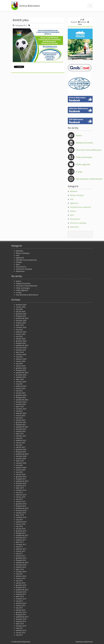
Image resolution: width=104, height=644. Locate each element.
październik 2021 (22, 427)
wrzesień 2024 (21, 348)
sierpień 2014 (21, 621)
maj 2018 (19, 520)
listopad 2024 (21, 343)
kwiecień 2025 (21, 332)
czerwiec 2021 (21, 436)
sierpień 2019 (21, 486)
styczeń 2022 (21, 420)
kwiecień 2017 (21, 549)
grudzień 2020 (21, 449)
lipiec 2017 (20, 542)
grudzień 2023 (21, 368)
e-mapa (79, 172)
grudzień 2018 (21, 504)
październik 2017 (22, 535)
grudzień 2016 (21, 558)
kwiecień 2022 (21, 413)
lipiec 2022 (20, 406)
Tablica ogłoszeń (83, 164)
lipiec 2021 (20, 434)
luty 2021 (19, 445)
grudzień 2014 (21, 612)
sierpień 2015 (21, 594)
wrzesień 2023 (21, 375)
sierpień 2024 (21, 350)
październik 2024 (22, 345)
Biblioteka (74, 191)
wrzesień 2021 (21, 429)
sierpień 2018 (21, 513)
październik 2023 (22, 373)
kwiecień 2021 (21, 440)
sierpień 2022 (21, 404)
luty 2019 (19, 499)
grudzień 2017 (21, 531)
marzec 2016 (21, 578)
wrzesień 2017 (21, 538)
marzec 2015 (21, 605)
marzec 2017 (21, 551)
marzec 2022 (21, 416)
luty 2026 (19, 309)
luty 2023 (19, 391)
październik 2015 (22, 590)
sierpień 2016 (21, 567)
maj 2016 (19, 574)
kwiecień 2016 (21, 576)
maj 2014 (19, 628)
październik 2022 (22, 400)
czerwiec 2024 (21, 354)
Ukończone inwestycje (78, 223)
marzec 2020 (21, 470)
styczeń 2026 (21, 311)
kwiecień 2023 (21, 386)
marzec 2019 (21, 497)
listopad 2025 (21, 316)
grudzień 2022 (21, 395)
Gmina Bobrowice (30, 6)
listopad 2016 (21, 560)
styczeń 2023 (21, 393)
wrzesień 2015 (21, 592)
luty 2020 (19, 472)
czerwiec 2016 (21, 572)
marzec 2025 (21, 334)
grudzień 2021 (21, 422)
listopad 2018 (21, 506)
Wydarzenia (74, 227)
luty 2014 (19, 635)
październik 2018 (22, 508)
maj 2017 (19, 547)
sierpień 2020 (21, 458)
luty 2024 (19, 364)
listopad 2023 (21, 370)
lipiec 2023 (20, 379)
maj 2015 (19, 601)
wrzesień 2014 (21, 619)
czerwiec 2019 (21, 490)
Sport (72, 215)
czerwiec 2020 (21, 463)
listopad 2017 (21, 533)
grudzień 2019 (21, 477)
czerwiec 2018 (21, 517)
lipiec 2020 (20, 461)
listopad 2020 (21, 452)
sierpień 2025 (21, 323)
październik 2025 (22, 318)
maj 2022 (19, 411)
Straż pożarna (75, 219)
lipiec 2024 (20, 352)
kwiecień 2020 (21, 468)
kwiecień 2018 (21, 522)
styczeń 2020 (21, 474)
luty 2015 (19, 608)
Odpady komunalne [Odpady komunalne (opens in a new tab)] (84, 143)
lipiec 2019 (20, 488)
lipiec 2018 (20, 515)
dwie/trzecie (88, 642)
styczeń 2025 (21, 339)
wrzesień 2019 (21, 483)
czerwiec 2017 (21, 544)
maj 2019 (19, 492)
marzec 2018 (21, 524)
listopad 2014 (21, 615)
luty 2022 (19, 418)
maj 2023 (19, 384)
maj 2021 (19, 438)
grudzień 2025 (21, 314)
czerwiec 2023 (21, 382)
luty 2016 (19, 581)
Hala (72, 199)
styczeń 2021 (21, 447)
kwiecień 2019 (21, 495)
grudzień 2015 (21, 585)
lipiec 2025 (20, 325)
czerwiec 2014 (21, 626)
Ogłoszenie (74, 203)
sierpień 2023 (21, 377)
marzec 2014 (21, 633)
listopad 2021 (21, 425)
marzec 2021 (21, 443)
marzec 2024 (21, 361)
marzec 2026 (21, 307)
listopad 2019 (21, 479)
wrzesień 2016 (21, 565)
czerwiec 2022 (21, 409)
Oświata (73, 211)
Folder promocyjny (84, 157)
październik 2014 (22, 617)
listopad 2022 (21, 397)
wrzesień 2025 (21, 321)
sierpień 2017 (21, 540)
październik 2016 (22, 563)
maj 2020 (19, 465)
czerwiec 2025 (21, 327)
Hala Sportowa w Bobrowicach (89, 179)
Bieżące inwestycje (77, 195)
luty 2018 (19, 526)
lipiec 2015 (20, 596)
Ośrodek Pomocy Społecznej (80, 207)
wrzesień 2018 (21, 511)
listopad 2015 (21, 587)
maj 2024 (19, 357)
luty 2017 (19, 553)
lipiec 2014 (20, 624)
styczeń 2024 (21, 366)
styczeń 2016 (21, 583)
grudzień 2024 (21, 341)
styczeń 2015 (21, 610)
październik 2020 (22, 454)
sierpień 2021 (21, 431)
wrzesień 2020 (21, 456)
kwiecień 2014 (21, 630)
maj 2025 (19, 330)
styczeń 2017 (21, 556)
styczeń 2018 (21, 529)
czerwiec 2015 (21, 599)
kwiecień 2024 (21, 359)
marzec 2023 (21, 388)
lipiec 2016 (20, 569)
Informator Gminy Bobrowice (89, 150)
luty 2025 (19, 336)
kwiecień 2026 (21, 305)
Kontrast (82, 22)
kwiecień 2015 (21, 603)
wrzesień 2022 (21, 402)
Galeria (79, 135)
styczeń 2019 (21, 501)
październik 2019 (22, 481)
